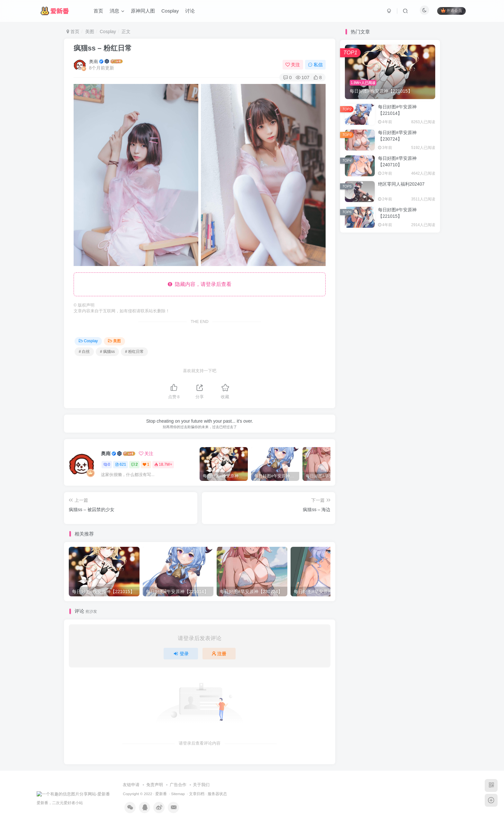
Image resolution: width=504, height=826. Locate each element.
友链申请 (131, 785)
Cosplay (108, 32)
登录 (181, 654)
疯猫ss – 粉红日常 (103, 48)
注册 (219, 654)
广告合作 (178, 785)
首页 (73, 32)
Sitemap (178, 794)
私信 (315, 65)
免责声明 (155, 785)
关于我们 (201, 785)
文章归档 (197, 794)
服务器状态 (217, 794)
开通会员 (451, 10)
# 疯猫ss (107, 352)
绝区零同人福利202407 (401, 184)
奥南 (94, 61)
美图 (90, 32)
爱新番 (161, 794)
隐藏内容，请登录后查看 (200, 284)
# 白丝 (84, 352)
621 (121, 464)
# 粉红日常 (134, 352)
